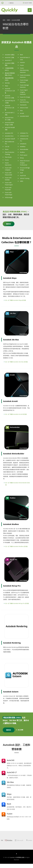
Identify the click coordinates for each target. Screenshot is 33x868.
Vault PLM (23, 176)
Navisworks (23, 105)
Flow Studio (8, 157)
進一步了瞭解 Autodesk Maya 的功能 (16, 300)
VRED (22, 181)
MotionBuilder (24, 149)
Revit (21, 55)
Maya (6, 86)
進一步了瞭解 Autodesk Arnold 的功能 (16, 414)
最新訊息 (11, 3)
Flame (7, 149)
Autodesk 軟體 (16, 20)
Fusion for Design (25, 97)
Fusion (22, 65)
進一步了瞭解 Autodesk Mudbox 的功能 (16, 546)
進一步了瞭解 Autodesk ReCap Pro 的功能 (17, 603)
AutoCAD (11, 760)
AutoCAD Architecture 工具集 (10, 91)
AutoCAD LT (8, 60)
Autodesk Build (24, 116)
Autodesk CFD (9, 133)
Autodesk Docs (9, 136)
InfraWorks (23, 144)
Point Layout (24, 155)
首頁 (4, 20)
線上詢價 (21, 730)
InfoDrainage (9, 197)
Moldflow (23, 147)
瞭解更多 (9, 224)
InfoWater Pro (24, 133)
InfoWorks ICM (24, 136)
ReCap (22, 158)
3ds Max (7, 83)
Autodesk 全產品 (10, 55)
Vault (22, 173)
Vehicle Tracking (25, 178)
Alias (21, 110)
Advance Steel (24, 108)
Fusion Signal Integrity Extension (24, 92)
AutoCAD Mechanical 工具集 (10, 108)
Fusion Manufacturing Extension (24, 70)
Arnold (22, 113)
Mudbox (22, 152)
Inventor (22, 62)
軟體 (8, 20)
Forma (7, 160)
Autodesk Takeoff (10, 139)
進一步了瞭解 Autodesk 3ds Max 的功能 (16, 362)
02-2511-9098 (27, 3)
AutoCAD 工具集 (10, 57)
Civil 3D (7, 147)
